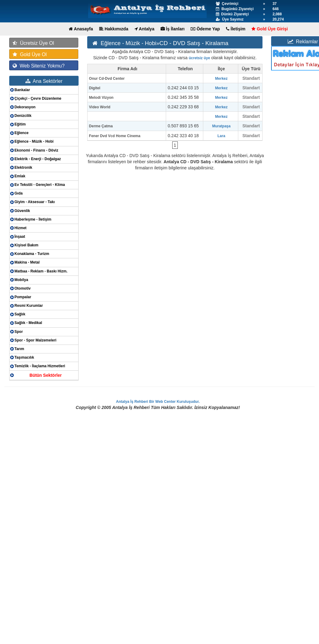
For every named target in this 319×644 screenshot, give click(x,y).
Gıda (19, 193)
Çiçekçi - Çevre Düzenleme (38, 98)
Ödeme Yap (205, 29)
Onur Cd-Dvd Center (107, 79)
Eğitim (20, 124)
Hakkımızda (114, 29)
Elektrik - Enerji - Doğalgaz (38, 159)
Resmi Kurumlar (29, 306)
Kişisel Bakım (26, 245)
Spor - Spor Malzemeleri (35, 340)
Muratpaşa (221, 126)
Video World (100, 107)
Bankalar (22, 90)
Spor (19, 332)
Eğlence (21, 133)
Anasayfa (81, 29)
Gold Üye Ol (30, 54)
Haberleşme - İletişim (33, 219)
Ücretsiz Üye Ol (33, 43)
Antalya (144, 29)
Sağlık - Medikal (28, 323)
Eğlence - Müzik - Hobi (34, 141)
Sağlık (20, 314)
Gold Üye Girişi (270, 29)
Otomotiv (23, 288)
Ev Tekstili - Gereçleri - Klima (40, 185)
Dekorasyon (25, 107)
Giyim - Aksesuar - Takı (35, 202)
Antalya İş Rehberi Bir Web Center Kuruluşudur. (158, 402)
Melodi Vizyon (101, 98)
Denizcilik (23, 116)
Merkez (222, 79)
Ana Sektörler (44, 81)
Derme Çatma (101, 126)
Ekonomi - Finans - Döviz (36, 150)
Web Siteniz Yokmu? (39, 66)
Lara (221, 136)
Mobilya (21, 280)
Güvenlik (22, 211)
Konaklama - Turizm (32, 254)
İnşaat (20, 237)
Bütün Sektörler (46, 375)
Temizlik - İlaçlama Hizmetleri (40, 366)
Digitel (95, 88)
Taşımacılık (24, 357)
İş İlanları (173, 29)
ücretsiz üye (199, 58)
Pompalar (23, 297)
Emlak (20, 176)
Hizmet (20, 228)
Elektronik (23, 168)
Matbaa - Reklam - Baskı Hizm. (41, 271)
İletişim (236, 29)
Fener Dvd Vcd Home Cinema (115, 136)
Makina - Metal (27, 262)
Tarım (19, 349)
